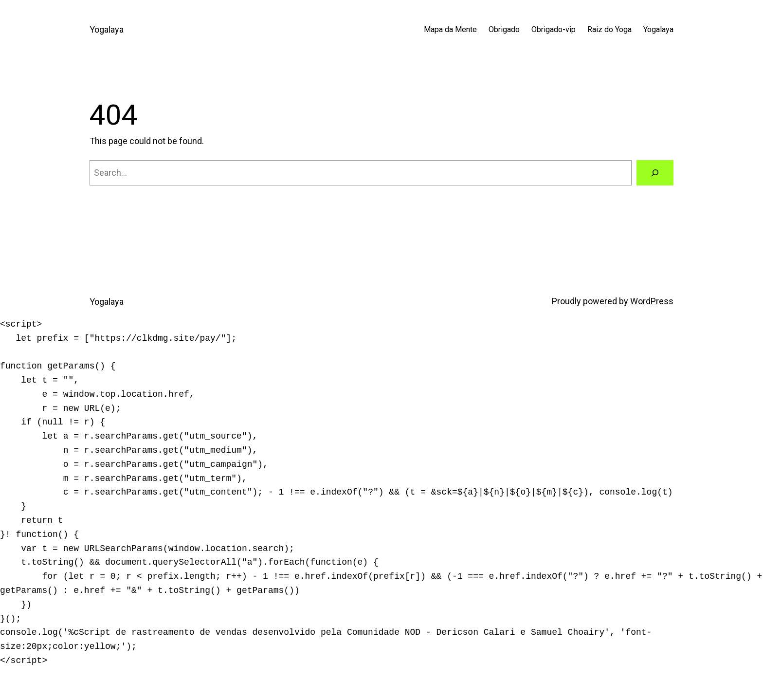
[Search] (655, 173)
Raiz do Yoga (609, 29)
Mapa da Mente (450, 29)
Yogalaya (107, 29)
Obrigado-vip (554, 29)
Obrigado (504, 29)
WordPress (652, 301)
